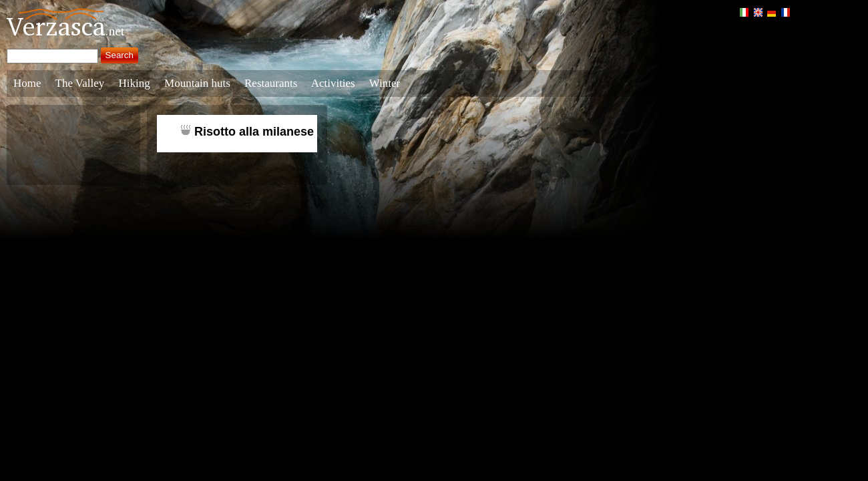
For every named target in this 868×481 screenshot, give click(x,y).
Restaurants (271, 83)
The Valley (80, 83)
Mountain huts (197, 83)
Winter (385, 83)
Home (27, 83)
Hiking (135, 83)
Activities (333, 83)
